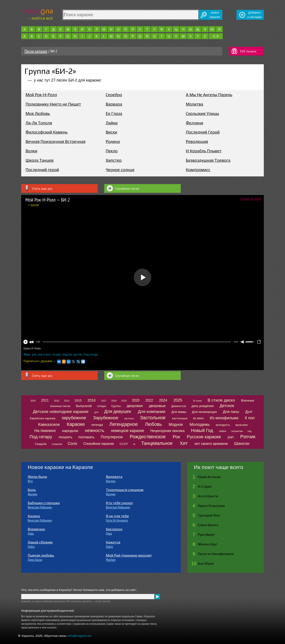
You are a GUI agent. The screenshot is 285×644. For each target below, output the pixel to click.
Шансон (242, 443)
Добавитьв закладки (255, 15)
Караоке (76, 424)
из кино (198, 418)
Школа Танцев (40, 160)
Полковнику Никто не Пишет (53, 104)
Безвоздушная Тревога (208, 160)
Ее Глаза (114, 113)
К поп (250, 418)
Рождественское (148, 437)
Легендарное (123, 424)
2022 (149, 400)
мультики (242, 425)
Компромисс (198, 170)
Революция (197, 141)
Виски (111, 132)
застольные (180, 418)
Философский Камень (47, 132)
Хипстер (114, 160)
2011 (45, 400)
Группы (116, 406)
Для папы (231, 412)
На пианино (45, 431)
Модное (176, 425)
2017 (104, 401)
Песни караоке (36, 51)
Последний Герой (203, 132)
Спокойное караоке (99, 444)
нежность (95, 430)
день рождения (203, 406)
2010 (33, 401)
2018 (114, 401)
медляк (67, 354)
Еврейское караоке (43, 418)
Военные (248, 400)
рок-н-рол (44, 354)
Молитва (194, 104)
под (249, 431)
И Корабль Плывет (204, 151)
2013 (67, 401)
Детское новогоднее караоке (61, 412)
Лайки (112, 123)
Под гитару (91, 354)
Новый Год (202, 430)
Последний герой (42, 170)
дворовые (157, 406)
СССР (124, 444)
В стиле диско (221, 400)
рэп (231, 437)
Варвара (114, 104)
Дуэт (249, 412)
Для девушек (118, 411)
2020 (136, 400)
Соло (72, 444)
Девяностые (179, 406)
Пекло (112, 151)
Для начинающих (204, 412)
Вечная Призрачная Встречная (56, 141)
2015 (78, 400)
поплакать (86, 437)
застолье (129, 418)
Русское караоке (204, 437)
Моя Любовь (38, 113)
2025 (178, 400)
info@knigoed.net (80, 636)
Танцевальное (157, 443)
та (134, 444)
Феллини (194, 123)
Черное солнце (120, 170)
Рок (176, 437)
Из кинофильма (224, 418)
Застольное (153, 418)
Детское (227, 406)
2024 (163, 400)
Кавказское (49, 424)
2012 (57, 401)
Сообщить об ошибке (251, 199)
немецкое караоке (128, 431)
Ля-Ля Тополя (39, 123)
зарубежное (74, 418)
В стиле (197, 401)
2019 (124, 401)
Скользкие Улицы (202, 113)
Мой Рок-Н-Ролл (41, 95)
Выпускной (84, 406)
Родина (113, 141)
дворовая (135, 406)
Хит (184, 443)
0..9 (216, 36)
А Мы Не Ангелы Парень (209, 95)
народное (70, 431)
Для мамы (179, 412)
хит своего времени (211, 444)
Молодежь (200, 424)
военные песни (60, 406)
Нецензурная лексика (167, 431)
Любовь (153, 424)
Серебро (114, 95)
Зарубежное (106, 418)
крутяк (78, 354)
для (96, 412)
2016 (91, 400)
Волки (31, 151)
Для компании (152, 412)
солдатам (57, 444)
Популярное (112, 437)
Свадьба (41, 444)
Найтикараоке (215, 15)
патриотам (237, 431)
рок (34, 354)
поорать (65, 437)
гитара (57, 354)
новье (223, 431)
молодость (223, 425)
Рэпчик (248, 437)
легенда (97, 425)
